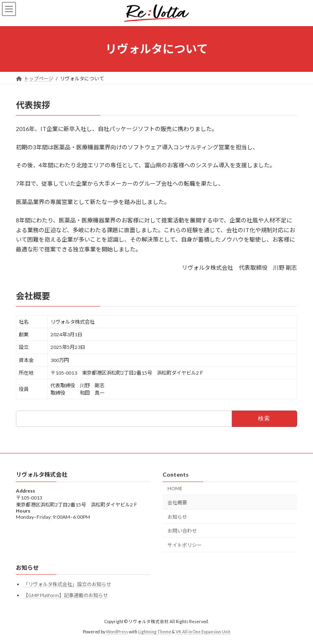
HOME (175, 488)
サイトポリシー (185, 545)
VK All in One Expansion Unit (203, 631)
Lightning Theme (155, 631)
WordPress (117, 631)
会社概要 (177, 502)
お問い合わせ (182, 531)
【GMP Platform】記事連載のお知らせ (66, 595)
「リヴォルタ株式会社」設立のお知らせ (67, 584)
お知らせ (177, 516)
